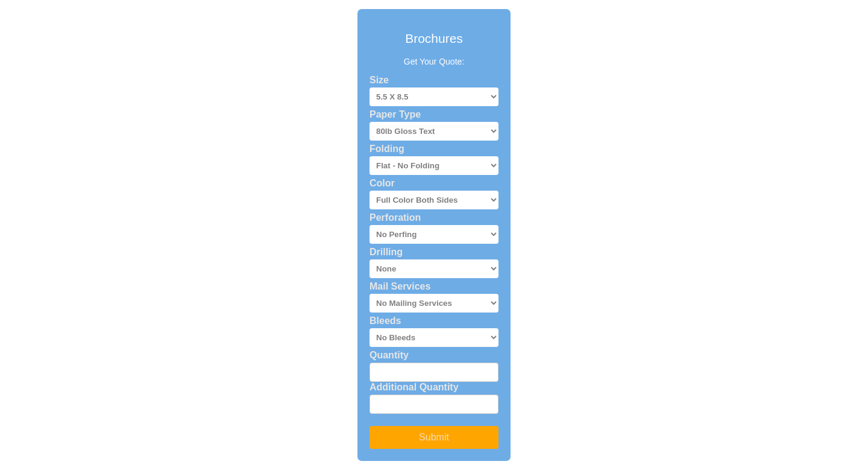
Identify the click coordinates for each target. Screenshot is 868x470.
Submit (434, 437)
